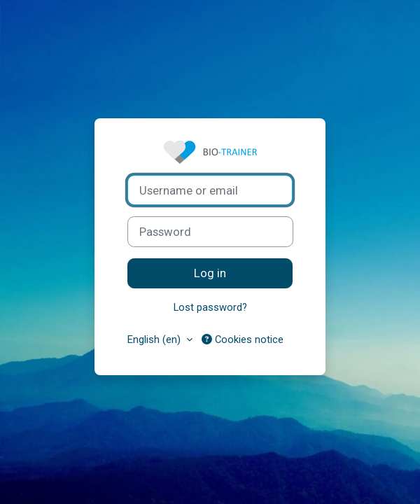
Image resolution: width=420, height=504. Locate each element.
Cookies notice (243, 339)
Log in (210, 273)
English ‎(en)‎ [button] (155, 339)
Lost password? (210, 307)
